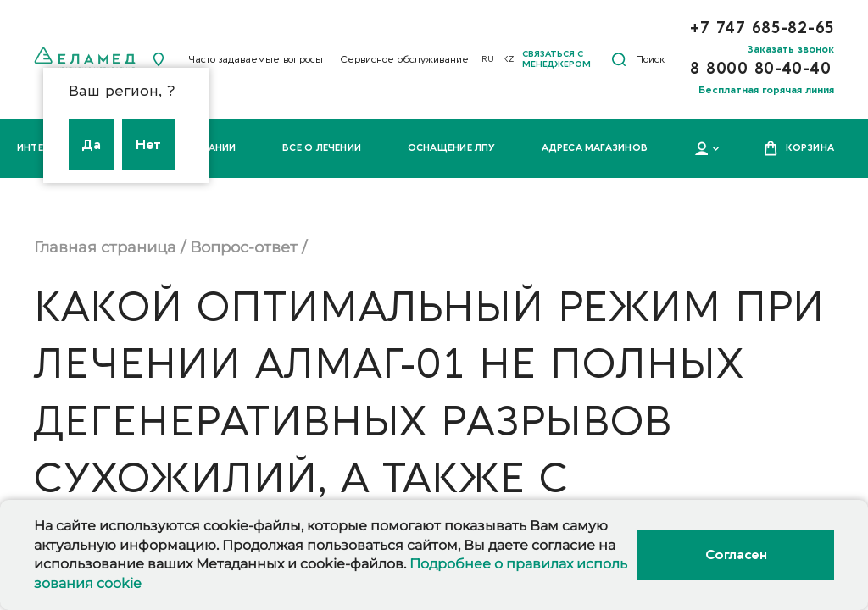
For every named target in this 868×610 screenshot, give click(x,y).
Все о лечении (322, 148)
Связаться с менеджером (556, 59)
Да (91, 145)
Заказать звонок (791, 49)
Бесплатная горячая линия (766, 90)
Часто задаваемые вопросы (256, 59)
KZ (508, 59)
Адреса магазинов (595, 148)
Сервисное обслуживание (404, 59)
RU (488, 59)
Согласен (736, 555)
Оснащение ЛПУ (452, 148)
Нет (148, 145)
